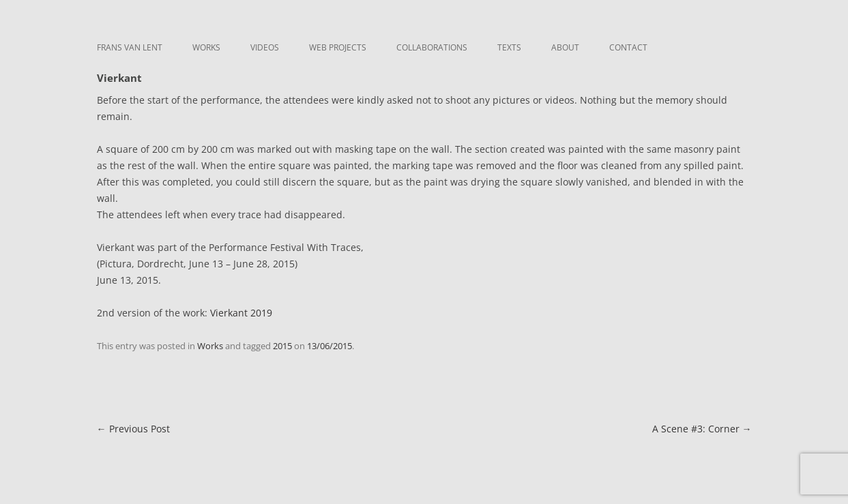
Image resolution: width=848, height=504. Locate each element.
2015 (282, 346)
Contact (628, 47)
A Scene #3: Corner (702, 429)
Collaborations (432, 47)
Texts (509, 47)
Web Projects (338, 47)
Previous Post (133, 429)
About (565, 47)
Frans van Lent (130, 47)
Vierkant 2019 (241, 313)
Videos (265, 47)
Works (206, 47)
